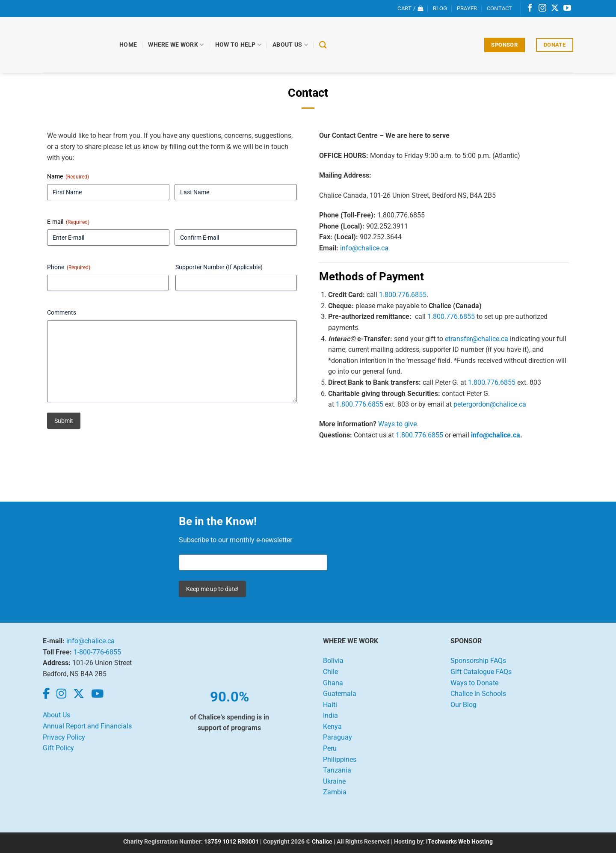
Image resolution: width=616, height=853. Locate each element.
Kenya (332, 727)
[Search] (323, 45)
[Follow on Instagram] (542, 9)
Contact (500, 8)
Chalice (322, 842)
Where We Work (176, 45)
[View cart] (410, 9)
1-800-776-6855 (97, 652)
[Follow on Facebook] (530, 9)
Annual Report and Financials (87, 726)
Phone (69, 267)
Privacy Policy (64, 737)
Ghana (333, 683)
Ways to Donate (474, 683)
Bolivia (333, 661)
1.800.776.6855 (403, 295)
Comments (62, 312)
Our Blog (463, 705)
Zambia (335, 792)
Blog (440, 8)
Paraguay (338, 737)
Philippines (340, 759)
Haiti (330, 705)
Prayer (467, 8)
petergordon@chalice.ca (490, 404)
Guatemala (340, 694)
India (330, 715)
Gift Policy (58, 748)
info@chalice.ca (364, 248)
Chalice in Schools (478, 694)
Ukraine (334, 781)
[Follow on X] (555, 9)
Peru (330, 748)
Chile (330, 672)
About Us (291, 45)
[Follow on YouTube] (567, 9)
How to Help (238, 45)
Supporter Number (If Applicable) (219, 267)
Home (129, 45)
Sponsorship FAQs (478, 661)
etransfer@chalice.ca (477, 339)
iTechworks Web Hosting (459, 842)
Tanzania (337, 770)
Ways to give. (398, 424)
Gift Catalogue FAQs (481, 672)
